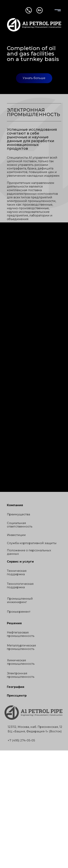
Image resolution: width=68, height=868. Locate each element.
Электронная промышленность (21, 675)
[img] (58, 10)
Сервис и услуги (20, 562)
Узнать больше (34, 78)
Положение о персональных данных (29, 552)
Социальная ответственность (20, 525)
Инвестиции (16, 535)
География (16, 687)
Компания (15, 505)
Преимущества (18, 514)
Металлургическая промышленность (21, 647)
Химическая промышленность (21, 662)
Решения (14, 623)
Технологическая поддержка (20, 586)
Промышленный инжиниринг (20, 600)
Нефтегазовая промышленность (21, 634)
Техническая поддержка (17, 573)
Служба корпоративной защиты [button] (32, 543)
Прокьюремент (19, 612)
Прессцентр (17, 696)
